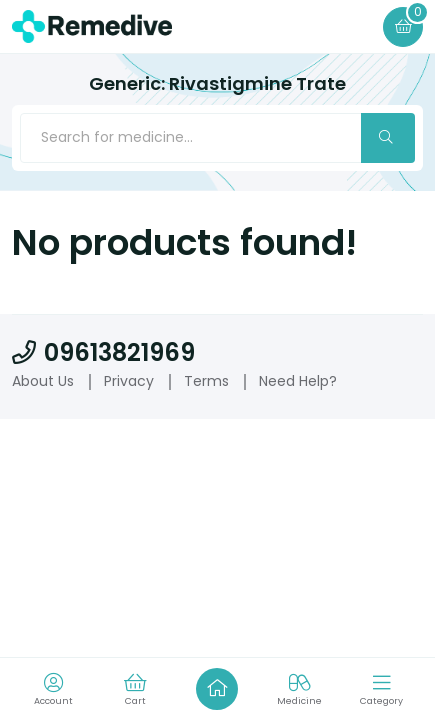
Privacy (129, 381)
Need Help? (298, 381)
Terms (206, 381)
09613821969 (103, 352)
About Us (43, 381)
